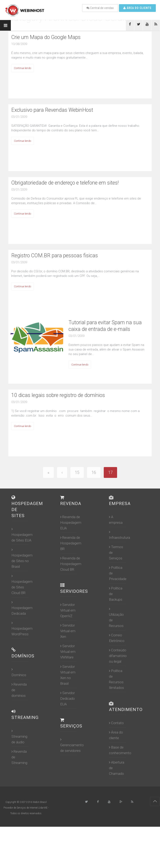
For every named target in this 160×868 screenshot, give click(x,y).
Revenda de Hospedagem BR (71, 543)
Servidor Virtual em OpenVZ (68, 610)
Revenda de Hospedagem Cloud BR (71, 564)
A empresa (116, 520)
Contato (116, 723)
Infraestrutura (119, 535)
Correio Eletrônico (117, 638)
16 (94, 472)
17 (110, 472)
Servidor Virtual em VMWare (68, 652)
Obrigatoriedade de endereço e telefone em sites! (65, 183)
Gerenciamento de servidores (72, 745)
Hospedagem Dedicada (22, 608)
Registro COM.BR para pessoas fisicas (55, 256)
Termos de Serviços (116, 553)
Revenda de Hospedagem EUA (71, 523)
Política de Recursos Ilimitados (116, 679)
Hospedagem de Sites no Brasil (22, 558)
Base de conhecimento (120, 750)
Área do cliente (137, 8)
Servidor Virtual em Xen (68, 631)
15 (77, 472)
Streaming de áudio (19, 737)
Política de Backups (116, 594)
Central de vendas (100, 8)
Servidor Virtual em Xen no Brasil (68, 675)
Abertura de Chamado (117, 768)
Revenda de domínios (19, 690)
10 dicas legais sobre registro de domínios (58, 395)
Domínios (19, 672)
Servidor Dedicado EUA (67, 698)
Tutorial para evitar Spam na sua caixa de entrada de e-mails (105, 326)
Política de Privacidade (118, 573)
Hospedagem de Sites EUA (22, 535)
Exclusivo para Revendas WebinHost (52, 110)
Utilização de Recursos (116, 617)
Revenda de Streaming (19, 757)
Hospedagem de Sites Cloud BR (22, 584)
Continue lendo (22, 68)
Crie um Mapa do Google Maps (46, 37)
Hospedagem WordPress (22, 629)
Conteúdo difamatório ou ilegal (118, 656)
